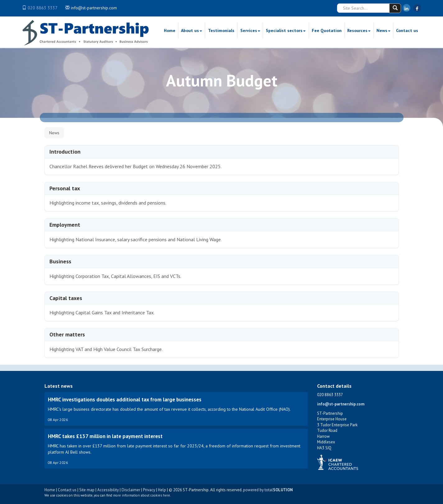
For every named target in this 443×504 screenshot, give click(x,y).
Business (60, 261)
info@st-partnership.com (94, 8)
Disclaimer (131, 490)
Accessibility (108, 490)
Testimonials (221, 30)
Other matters (67, 334)
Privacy (149, 490)
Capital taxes (66, 298)
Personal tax (65, 188)
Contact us (407, 30)
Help (162, 490)
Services (250, 30)
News (383, 30)
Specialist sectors (286, 30)
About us (192, 30)
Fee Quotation (327, 30)
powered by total (268, 490)
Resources (359, 30)
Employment (65, 225)
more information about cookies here (142, 495)
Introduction (65, 152)
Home (170, 30)
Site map (87, 490)
